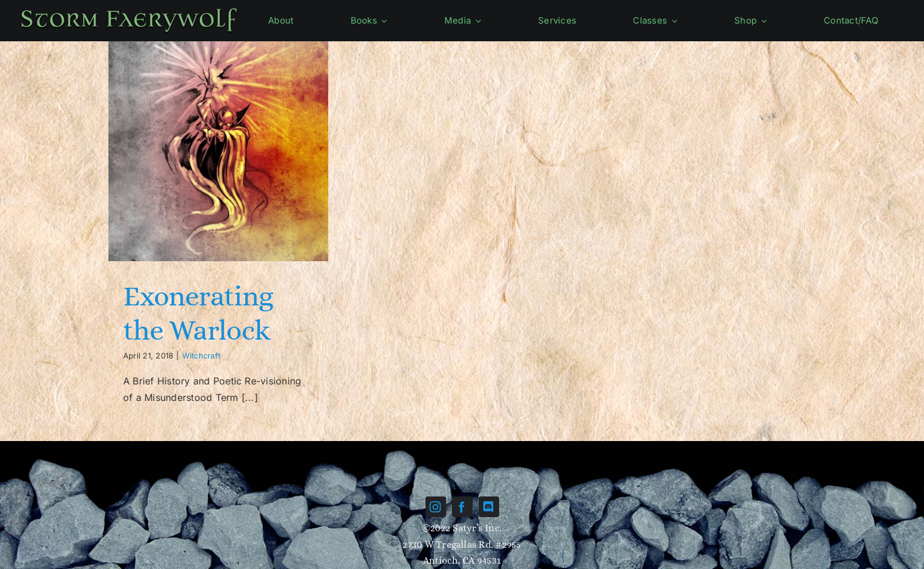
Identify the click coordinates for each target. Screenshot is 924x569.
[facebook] (462, 507)
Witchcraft (201, 356)
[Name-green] (129, 9)
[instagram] (436, 507)
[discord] (489, 507)
